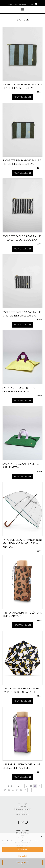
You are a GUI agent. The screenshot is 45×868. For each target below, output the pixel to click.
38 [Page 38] (21, 790)
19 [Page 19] (5, 790)
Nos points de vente (22, 814)
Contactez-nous (22, 812)
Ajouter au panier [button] (23, 97)
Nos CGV (22, 806)
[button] (41, 836)
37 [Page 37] (17, 790)
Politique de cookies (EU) (23, 809)
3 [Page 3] (15, 786)
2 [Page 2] (12, 786)
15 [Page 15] (27, 786)
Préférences (22, 862)
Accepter (22, 850)
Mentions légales (23, 804)
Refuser (22, 856)
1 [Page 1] (8, 786)
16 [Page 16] (31, 786)
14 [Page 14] (22, 786)
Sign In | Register (13, 4)
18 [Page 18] (39, 786)
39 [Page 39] (25, 790)
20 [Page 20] (9, 790)
